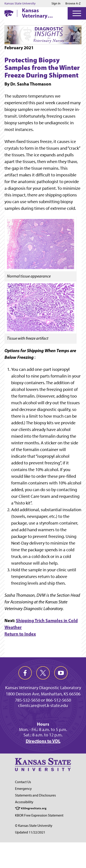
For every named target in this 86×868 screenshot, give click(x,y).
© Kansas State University (34, 826)
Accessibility (24, 802)
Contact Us (23, 782)
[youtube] (61, 673)
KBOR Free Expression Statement (39, 815)
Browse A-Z (73, 3)
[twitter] (43, 673)
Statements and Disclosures (35, 795)
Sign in (56, 4)
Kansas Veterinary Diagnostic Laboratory (35, 13)
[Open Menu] (77, 13)
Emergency (23, 789)
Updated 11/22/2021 (30, 832)
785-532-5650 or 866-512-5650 (43, 700)
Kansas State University (20, 4)
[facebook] (25, 673)
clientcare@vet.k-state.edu (43, 705)
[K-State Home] (9, 13)
